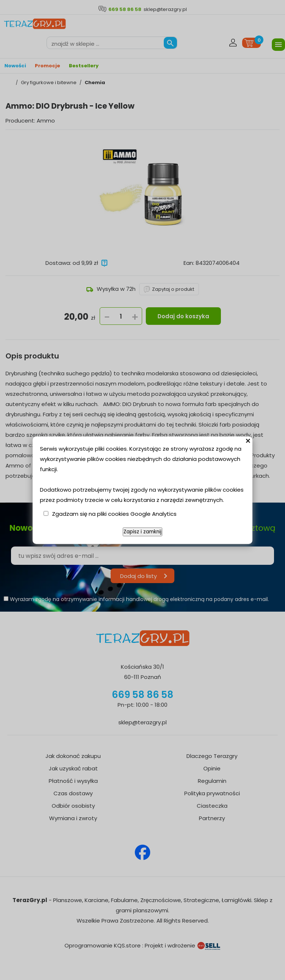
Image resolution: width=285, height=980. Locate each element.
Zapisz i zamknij (142, 532)
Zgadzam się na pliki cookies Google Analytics (114, 514)
